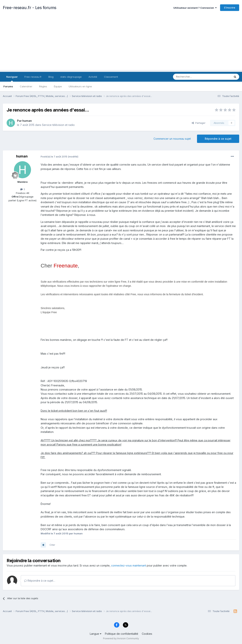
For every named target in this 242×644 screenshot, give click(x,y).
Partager (199, 123)
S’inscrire (230, 8)
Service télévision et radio (58, 125)
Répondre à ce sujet (218, 139)
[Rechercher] (194, 77)
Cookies (147, 634)
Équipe (58, 86)
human (27, 121)
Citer (52, 545)
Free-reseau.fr (33, 77)
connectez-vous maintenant (129, 565)
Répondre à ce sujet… (40, 581)
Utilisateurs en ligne (80, 86)
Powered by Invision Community (121, 638)
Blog (51, 77)
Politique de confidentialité (122, 634)
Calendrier (26, 86)
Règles (43, 86)
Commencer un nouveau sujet (172, 139)
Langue (96, 634)
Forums (8, 86)
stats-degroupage (71, 77)
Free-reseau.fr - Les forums (30, 8)
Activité (93, 77)
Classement (111, 77)
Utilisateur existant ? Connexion (195, 8)
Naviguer (12, 78)
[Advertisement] (121, 43)
